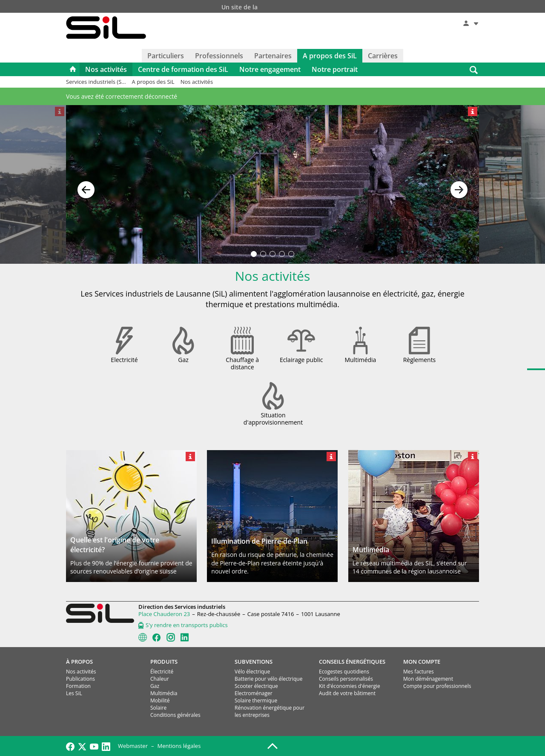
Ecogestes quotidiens (344, 672)
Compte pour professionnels (437, 686)
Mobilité (160, 700)
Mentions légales (179, 746)
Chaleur (160, 679)
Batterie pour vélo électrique (268, 679)
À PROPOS (79, 662)
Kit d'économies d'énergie (350, 686)
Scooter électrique (256, 686)
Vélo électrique (252, 672)
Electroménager (254, 693)
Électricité (162, 672)
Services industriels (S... (96, 82)
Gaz (155, 686)
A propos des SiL (330, 56)
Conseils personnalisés (346, 679)
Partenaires (273, 56)
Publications (80, 679)
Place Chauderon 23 (164, 614)
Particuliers (166, 56)
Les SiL (74, 693)
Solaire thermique (256, 700)
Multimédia (164, 693)
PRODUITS (164, 662)
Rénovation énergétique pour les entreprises (270, 711)
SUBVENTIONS (254, 662)
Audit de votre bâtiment (347, 693)
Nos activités (106, 69)
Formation (78, 686)
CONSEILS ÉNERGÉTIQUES (352, 662)
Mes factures (419, 672)
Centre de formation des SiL (183, 69)
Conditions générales (175, 715)
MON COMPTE (422, 662)
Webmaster (133, 746)
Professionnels (219, 56)
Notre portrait (335, 69)
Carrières (383, 56)
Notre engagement (270, 69)
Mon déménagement (428, 679)
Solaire (158, 708)
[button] (86, 185)
